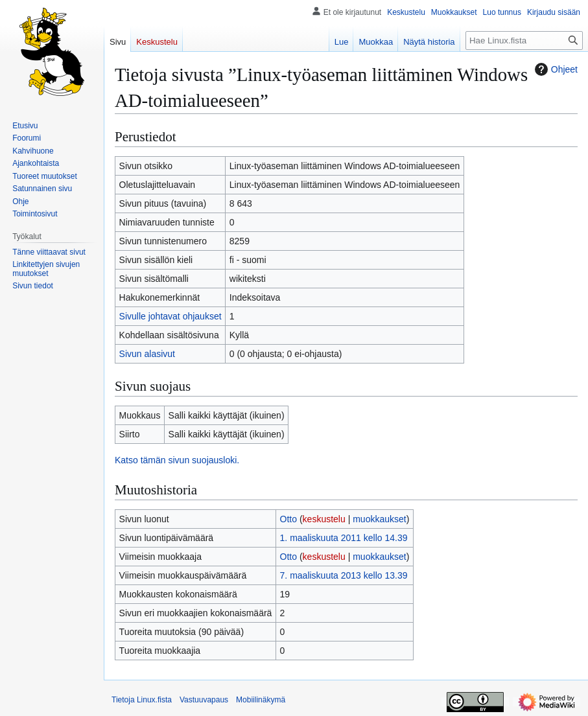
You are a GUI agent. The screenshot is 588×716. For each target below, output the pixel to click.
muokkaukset (379, 519)
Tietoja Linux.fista (142, 700)
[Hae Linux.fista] (524, 40)
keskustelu (324, 519)
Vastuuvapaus (204, 700)
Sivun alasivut (147, 354)
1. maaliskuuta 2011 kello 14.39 (344, 538)
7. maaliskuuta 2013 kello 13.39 (344, 575)
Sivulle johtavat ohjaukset (171, 316)
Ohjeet (555, 69)
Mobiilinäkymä (261, 700)
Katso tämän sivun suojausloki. (177, 460)
